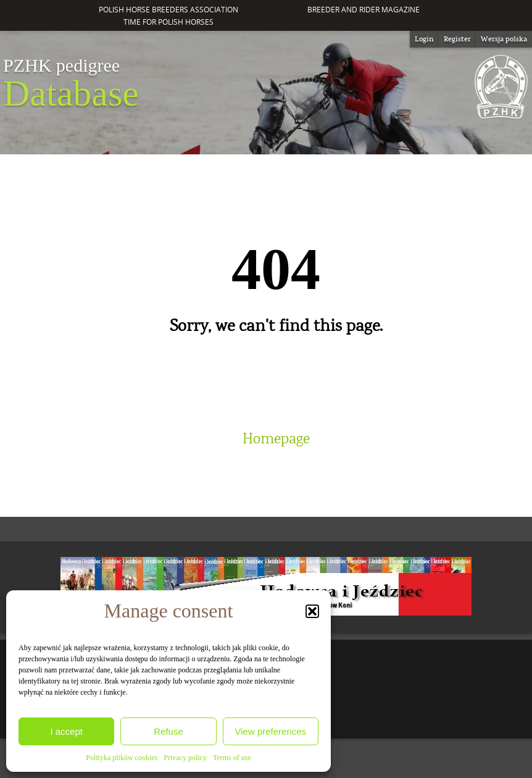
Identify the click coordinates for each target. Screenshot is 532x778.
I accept (66, 731)
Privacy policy (185, 758)
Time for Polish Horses (168, 22)
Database (71, 84)
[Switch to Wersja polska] (504, 39)
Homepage (276, 439)
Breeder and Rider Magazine (364, 10)
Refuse (168, 731)
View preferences (271, 731)
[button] (312, 611)
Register (457, 39)
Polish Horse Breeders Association (168, 10)
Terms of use (232, 758)
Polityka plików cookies (122, 758)
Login (424, 39)
